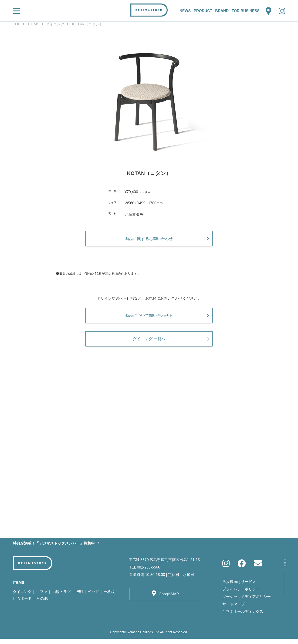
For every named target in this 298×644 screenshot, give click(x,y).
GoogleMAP (169, 599)
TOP (17, 24)
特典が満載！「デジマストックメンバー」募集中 (54, 549)
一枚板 (109, 597)
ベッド (93, 597)
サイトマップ (234, 609)
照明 (79, 597)
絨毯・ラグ (61, 597)
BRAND (222, 11)
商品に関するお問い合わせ (149, 240)
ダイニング (55, 24)
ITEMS (34, 24)
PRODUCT (203, 11)
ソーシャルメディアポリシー (247, 602)
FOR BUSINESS (246, 11)
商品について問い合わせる (149, 318)
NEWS (185, 11)
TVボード (24, 604)
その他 (42, 604)
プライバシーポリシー (241, 594)
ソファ (42, 597)
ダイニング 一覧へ (149, 343)
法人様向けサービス (239, 587)
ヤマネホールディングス (243, 617)
